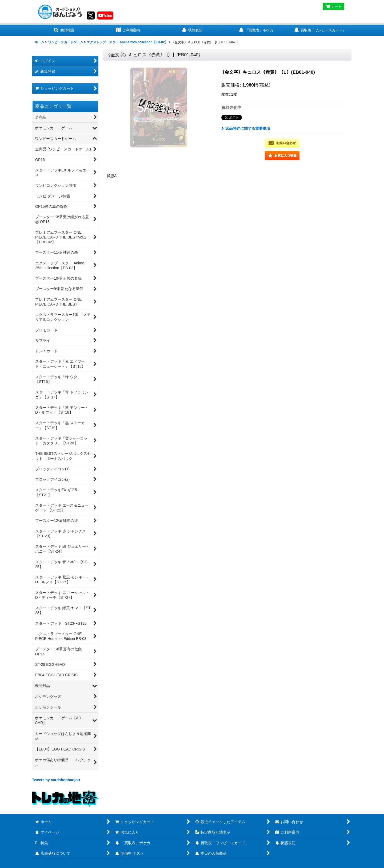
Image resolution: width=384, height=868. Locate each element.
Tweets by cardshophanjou (56, 780)
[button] (64, 30)
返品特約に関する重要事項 (246, 128)
